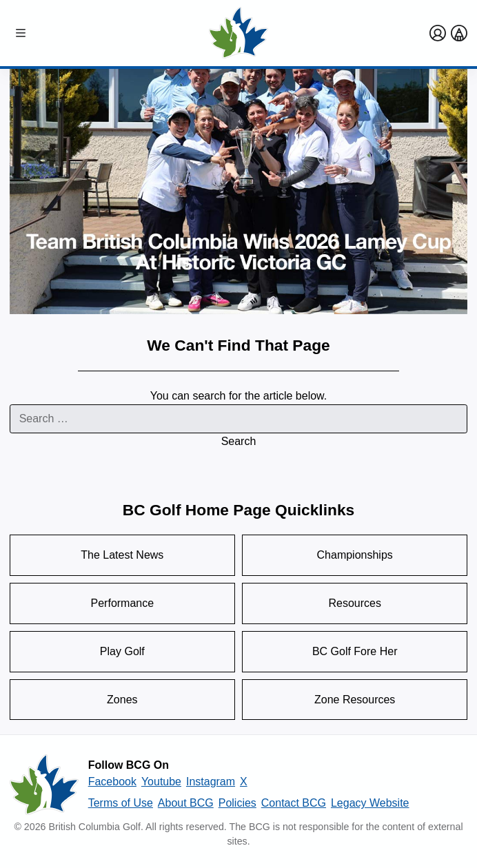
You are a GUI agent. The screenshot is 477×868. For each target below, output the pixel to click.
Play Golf (122, 651)
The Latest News (122, 555)
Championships (355, 555)
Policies (237, 803)
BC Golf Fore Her (355, 651)
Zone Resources (355, 700)
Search (239, 441)
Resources (354, 603)
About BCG (186, 803)
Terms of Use (121, 803)
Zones (122, 700)
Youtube (161, 782)
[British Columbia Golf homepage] (44, 785)
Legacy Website (370, 803)
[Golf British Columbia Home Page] (238, 33)
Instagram (211, 782)
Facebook (112, 782)
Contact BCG (294, 803)
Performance (123, 603)
